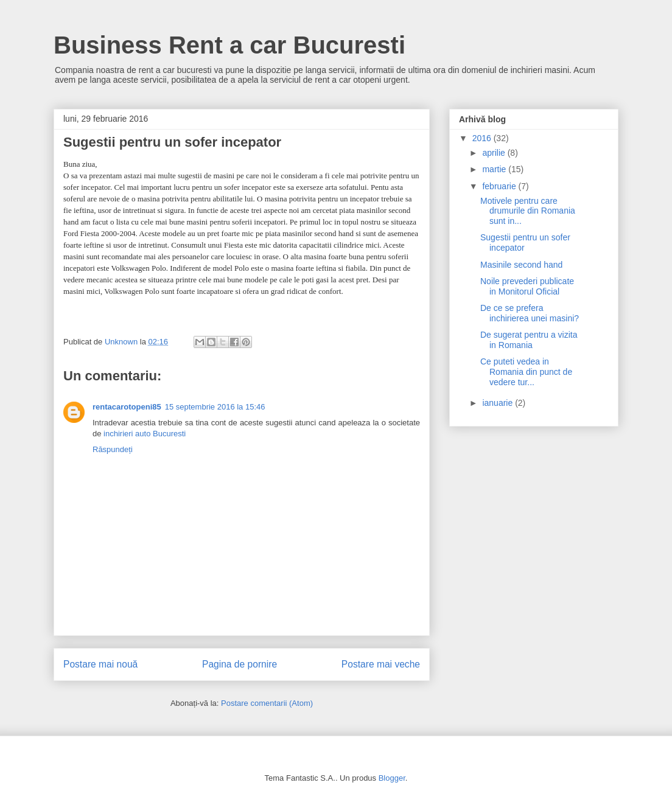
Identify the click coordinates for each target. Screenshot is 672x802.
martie (495, 169)
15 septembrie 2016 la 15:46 (215, 407)
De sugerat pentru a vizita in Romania (529, 340)
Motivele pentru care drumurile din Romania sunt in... (528, 211)
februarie (500, 186)
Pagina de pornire (240, 664)
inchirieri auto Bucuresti (145, 434)
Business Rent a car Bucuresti (229, 45)
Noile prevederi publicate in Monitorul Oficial (527, 286)
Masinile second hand (521, 265)
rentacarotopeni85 (127, 407)
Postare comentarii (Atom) (267, 703)
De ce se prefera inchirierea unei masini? (530, 313)
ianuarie (499, 403)
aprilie (495, 153)
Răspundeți (113, 449)
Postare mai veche (381, 664)
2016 (483, 138)
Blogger (392, 778)
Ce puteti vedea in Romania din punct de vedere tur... (526, 372)
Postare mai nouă (100, 664)
